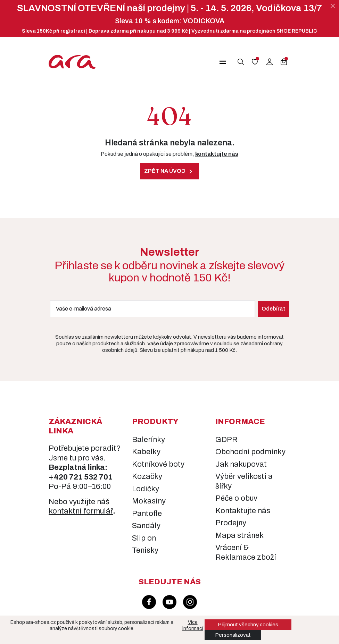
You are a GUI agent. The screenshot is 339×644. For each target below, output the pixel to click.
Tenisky (145, 550)
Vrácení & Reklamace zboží (246, 552)
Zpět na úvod (169, 171)
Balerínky (148, 440)
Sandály (146, 526)
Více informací (193, 625)
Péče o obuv (236, 498)
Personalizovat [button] (233, 635)
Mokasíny (149, 501)
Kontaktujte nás (243, 511)
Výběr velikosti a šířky (244, 481)
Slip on (144, 538)
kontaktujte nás (217, 154)
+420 (59, 477)
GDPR (226, 440)
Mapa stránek (239, 535)
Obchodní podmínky (250, 452)
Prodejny (231, 523)
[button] (219, 62)
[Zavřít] (333, 6)
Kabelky (146, 452)
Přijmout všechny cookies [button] (248, 625)
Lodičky (146, 489)
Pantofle (147, 514)
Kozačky (147, 476)
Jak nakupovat (241, 464)
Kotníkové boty (158, 464)
